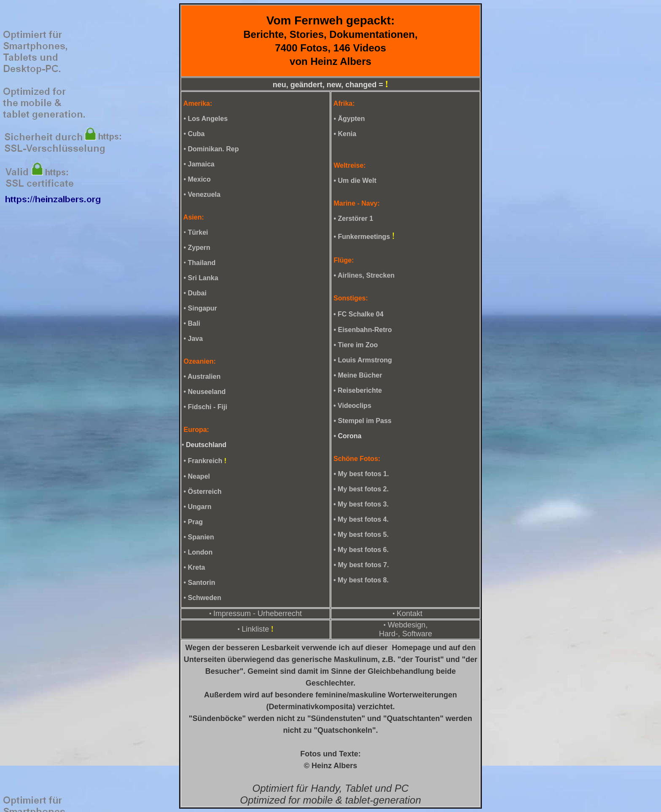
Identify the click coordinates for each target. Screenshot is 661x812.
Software (417, 634)
